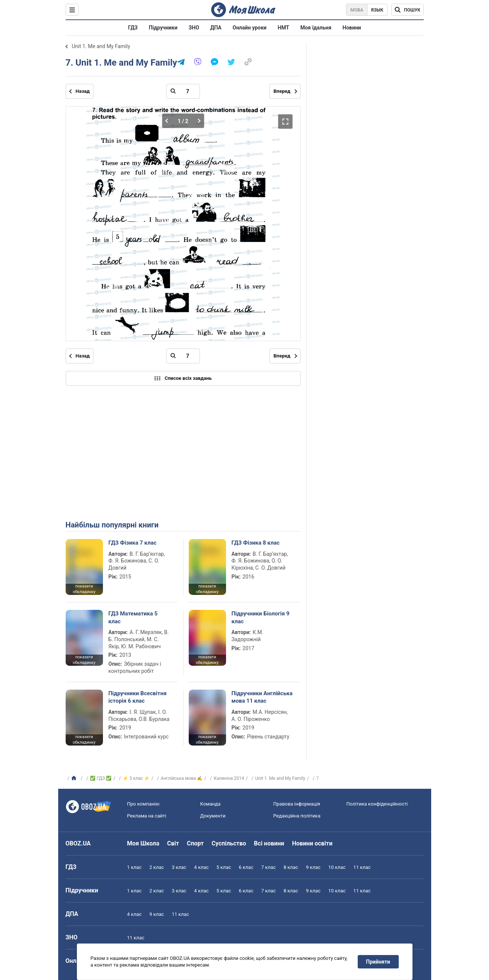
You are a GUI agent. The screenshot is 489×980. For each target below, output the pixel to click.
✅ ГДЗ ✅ (101, 778)
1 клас (134, 867)
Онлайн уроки (250, 28)
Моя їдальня (316, 28)
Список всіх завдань (183, 378)
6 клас (246, 867)
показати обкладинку (84, 589)
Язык (377, 10)
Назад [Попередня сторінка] (83, 91)
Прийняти (378, 962)
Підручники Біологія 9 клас (261, 617)
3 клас (179, 867)
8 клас (291, 867)
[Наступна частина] (197, 121)
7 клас (268, 867)
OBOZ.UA (78, 843)
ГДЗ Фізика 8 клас (256, 543)
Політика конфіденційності (377, 804)
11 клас (362, 867)
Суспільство (229, 843)
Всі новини (269, 843)
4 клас (201, 867)
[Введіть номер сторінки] (183, 91)
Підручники (163, 28)
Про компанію (143, 804)
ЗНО (194, 28)
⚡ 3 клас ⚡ (136, 778)
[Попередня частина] (169, 121)
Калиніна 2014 (229, 778)
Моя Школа (143, 843)
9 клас (313, 867)
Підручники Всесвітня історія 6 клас (138, 697)
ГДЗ (133, 28)
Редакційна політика (297, 816)
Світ (173, 843)
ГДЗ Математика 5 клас (133, 617)
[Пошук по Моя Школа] (407, 10)
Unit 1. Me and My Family (101, 46)
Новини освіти (312, 843)
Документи (213, 816)
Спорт (195, 843)
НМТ (284, 28)
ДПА (216, 28)
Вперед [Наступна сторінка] (282, 91)
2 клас (156, 867)
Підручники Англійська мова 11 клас (262, 697)
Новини (352, 28)
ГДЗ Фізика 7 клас (133, 543)
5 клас (224, 867)
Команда (211, 804)
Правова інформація (297, 804)
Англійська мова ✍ (182, 778)
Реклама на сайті (147, 816)
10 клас (337, 867)
